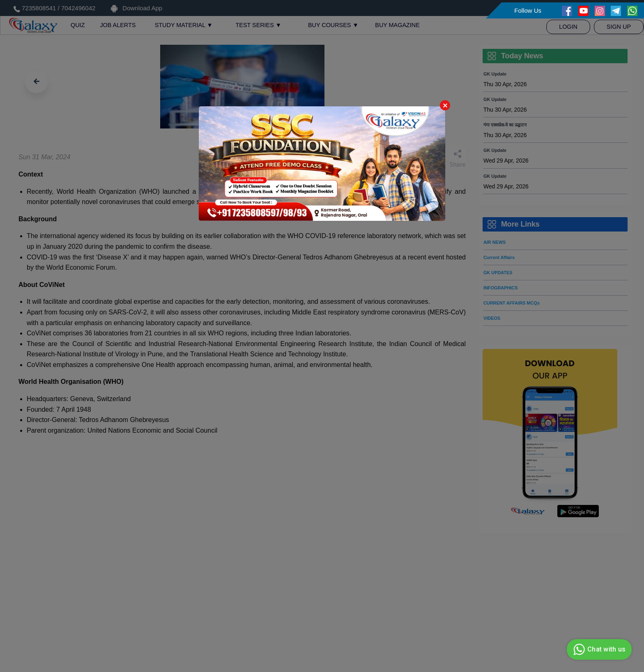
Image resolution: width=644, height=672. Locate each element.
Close (445, 105)
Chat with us (598, 649)
